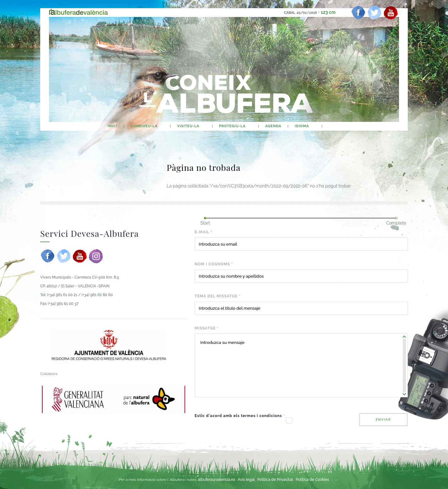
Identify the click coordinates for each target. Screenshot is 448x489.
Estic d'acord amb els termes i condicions (240, 416)
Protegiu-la (232, 126)
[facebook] (358, 13)
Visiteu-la (188, 126)
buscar (334, 126)
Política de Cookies (312, 480)
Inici (112, 126)
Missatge (207, 328)
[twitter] (374, 13)
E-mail (204, 232)
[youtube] (391, 13)
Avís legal (246, 480)
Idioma (302, 126)
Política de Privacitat (276, 480)
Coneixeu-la (144, 126)
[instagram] (96, 256)
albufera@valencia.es (217, 480)
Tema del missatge (218, 296)
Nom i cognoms (214, 264)
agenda (273, 126)
